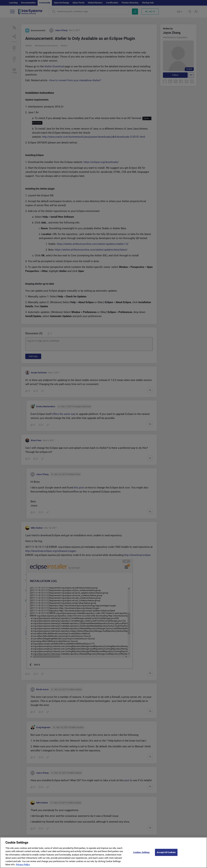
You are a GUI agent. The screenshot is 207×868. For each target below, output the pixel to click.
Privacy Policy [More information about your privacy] (23, 867)
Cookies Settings (141, 854)
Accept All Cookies (166, 854)
